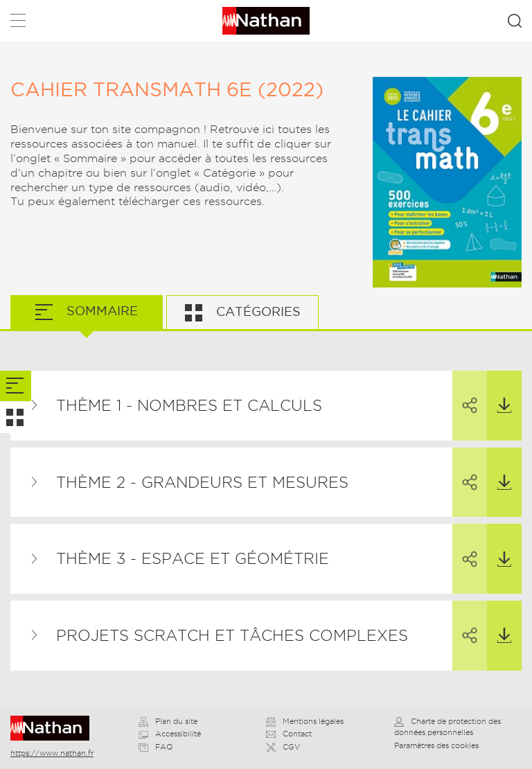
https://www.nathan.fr (52, 753)
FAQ (156, 747)
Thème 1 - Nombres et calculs (189, 405)
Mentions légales (305, 721)
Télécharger (499, 392)
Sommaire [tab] (100, 311)
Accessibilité (170, 734)
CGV (283, 747)
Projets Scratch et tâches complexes (232, 635)
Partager (465, 393)
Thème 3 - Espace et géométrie (193, 558)
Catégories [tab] (257, 311)
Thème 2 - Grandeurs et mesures (202, 482)
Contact (289, 734)
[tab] (16, 386)
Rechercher (515, 21)
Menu (18, 23)
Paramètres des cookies (436, 745)
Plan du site (168, 721)
